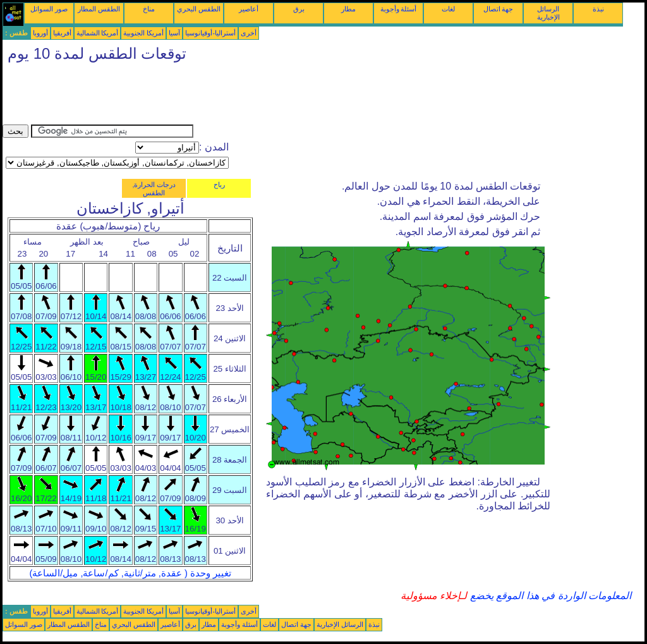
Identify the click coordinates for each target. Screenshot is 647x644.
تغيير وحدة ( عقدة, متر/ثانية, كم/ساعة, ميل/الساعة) (130, 573)
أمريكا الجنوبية (143, 33)
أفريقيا (62, 33)
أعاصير (249, 9)
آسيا (174, 33)
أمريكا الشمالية (98, 33)
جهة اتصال (499, 9)
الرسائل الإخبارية (548, 13)
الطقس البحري (199, 9)
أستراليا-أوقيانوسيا (210, 33)
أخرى (249, 33)
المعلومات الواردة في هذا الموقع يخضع (549, 596)
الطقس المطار (99, 9)
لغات (448, 9)
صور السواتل (49, 9)
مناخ (149, 9)
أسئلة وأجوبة (399, 9)
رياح (219, 185)
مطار (348, 9)
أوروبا (40, 33)
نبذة (598, 9)
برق (299, 9)
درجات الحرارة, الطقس (154, 189)
